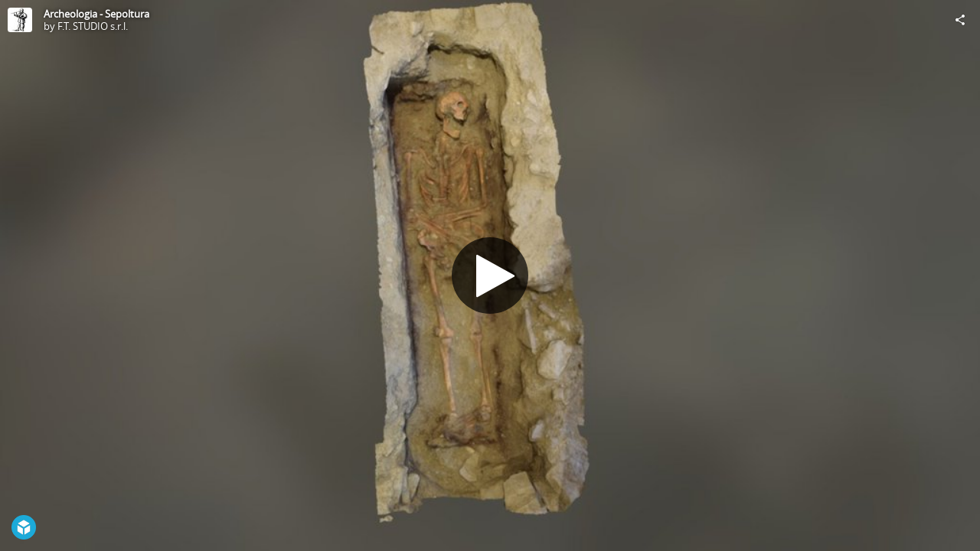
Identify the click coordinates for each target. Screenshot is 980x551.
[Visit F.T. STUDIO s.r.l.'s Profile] (20, 20)
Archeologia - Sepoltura (96, 14)
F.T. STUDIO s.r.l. (93, 26)
